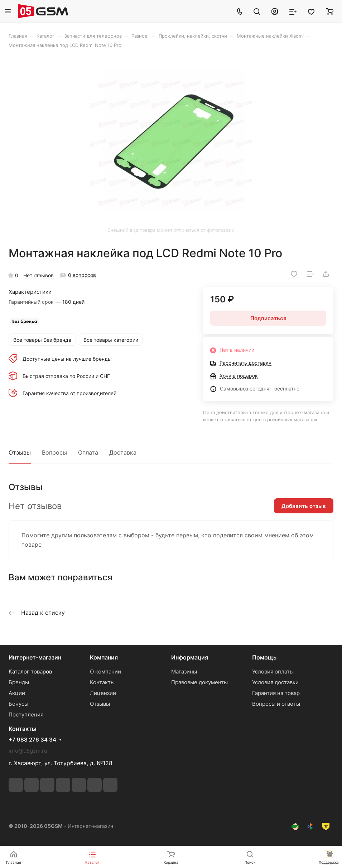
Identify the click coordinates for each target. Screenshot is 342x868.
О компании (105, 672)
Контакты (102, 682)
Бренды (19, 682)
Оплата (88, 452)
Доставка (123, 452)
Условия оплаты (273, 672)
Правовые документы (199, 682)
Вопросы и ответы (276, 704)
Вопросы (54, 452)
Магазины (184, 672)
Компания (104, 657)
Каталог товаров (30, 672)
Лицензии (103, 693)
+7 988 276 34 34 (32, 740)
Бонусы (18, 704)
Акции (17, 693)
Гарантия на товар (276, 693)
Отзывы (20, 452)
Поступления (26, 714)
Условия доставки (275, 682)
